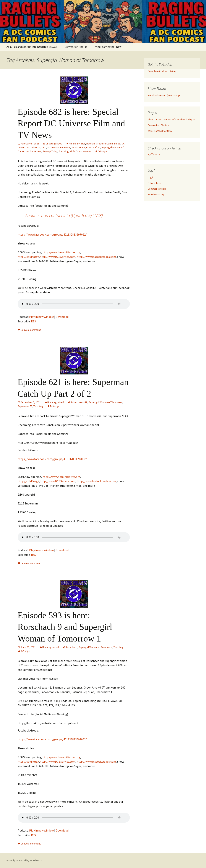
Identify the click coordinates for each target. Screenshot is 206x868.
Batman (91, 144)
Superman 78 (25, 406)
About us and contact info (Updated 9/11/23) (64, 215)
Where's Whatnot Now (108, 47)
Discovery (53, 147)
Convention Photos (76, 47)
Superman (36, 151)
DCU (44, 147)
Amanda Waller (77, 144)
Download (62, 317)
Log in (151, 177)
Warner (87, 151)
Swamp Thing (50, 151)
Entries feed (155, 183)
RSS (33, 321)
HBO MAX (65, 147)
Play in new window (41, 317)
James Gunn (78, 147)
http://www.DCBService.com (58, 257)
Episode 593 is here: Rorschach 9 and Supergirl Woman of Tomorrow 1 (65, 627)
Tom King (64, 151)
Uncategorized (54, 144)
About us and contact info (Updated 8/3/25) (32, 47)
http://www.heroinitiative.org (61, 252)
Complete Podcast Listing (162, 71)
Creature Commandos (108, 144)
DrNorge (102, 151)
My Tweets (154, 154)
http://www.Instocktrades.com (96, 257)
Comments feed (157, 189)
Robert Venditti (79, 402)
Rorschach (71, 647)
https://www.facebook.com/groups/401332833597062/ (52, 234)
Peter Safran (93, 147)
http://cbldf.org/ (28, 257)
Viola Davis (76, 151)
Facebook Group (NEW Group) (164, 95)
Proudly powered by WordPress (24, 860)
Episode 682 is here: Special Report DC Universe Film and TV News (71, 123)
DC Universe (34, 147)
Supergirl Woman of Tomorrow (106, 402)
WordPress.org (156, 194)
